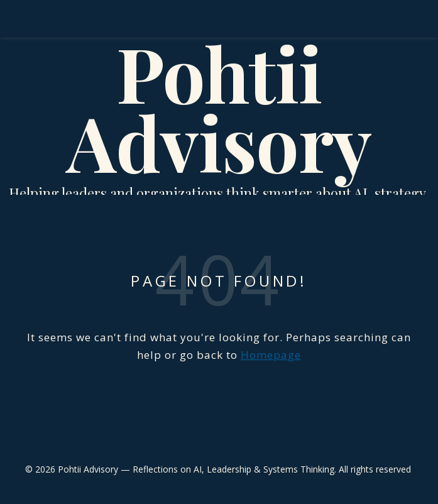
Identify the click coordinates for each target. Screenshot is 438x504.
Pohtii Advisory (219, 107)
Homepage (271, 355)
